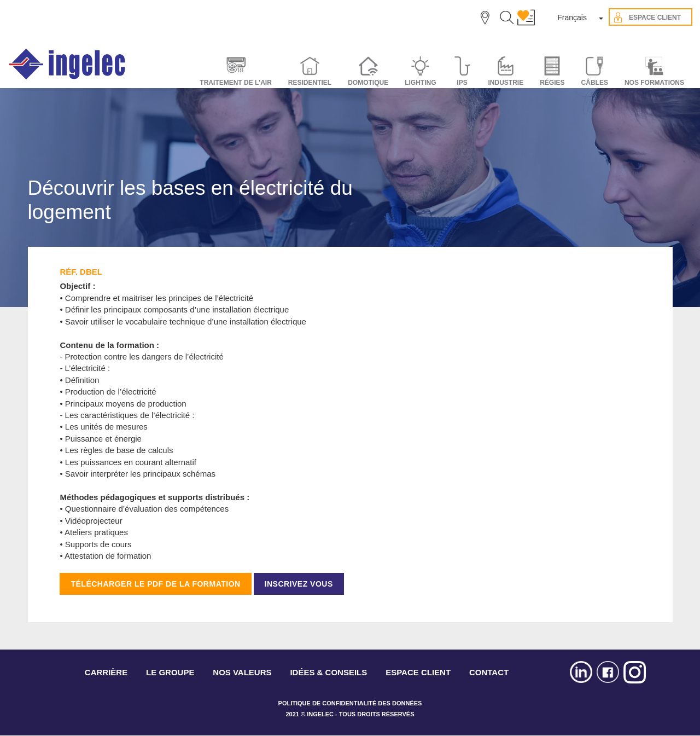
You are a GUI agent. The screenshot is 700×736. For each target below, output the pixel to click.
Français (572, 18)
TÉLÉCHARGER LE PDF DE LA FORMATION (155, 584)
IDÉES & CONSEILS (328, 672)
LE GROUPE (170, 672)
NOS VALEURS (242, 672)
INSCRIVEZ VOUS (299, 584)
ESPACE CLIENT (418, 672)
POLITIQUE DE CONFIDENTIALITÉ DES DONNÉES (350, 703)
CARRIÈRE (106, 672)
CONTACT (489, 672)
